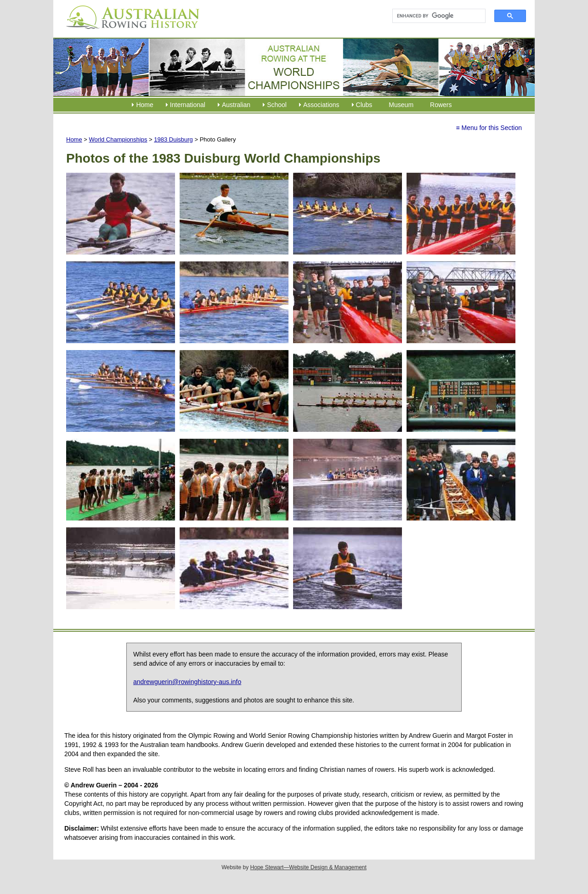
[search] (435, 16)
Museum (401, 105)
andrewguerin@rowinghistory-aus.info (187, 682)
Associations (321, 105)
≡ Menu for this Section (489, 128)
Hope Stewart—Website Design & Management (308, 867)
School (277, 105)
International (188, 105)
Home (144, 105)
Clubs (364, 105)
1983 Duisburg (173, 139)
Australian (236, 105)
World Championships (118, 139)
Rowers (441, 105)
